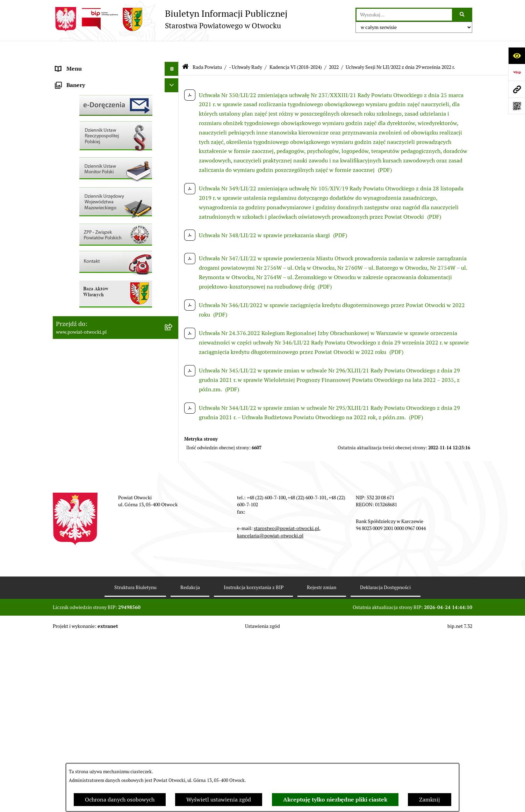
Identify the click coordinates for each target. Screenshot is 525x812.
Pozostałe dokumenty (83, 176)
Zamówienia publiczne (84, 274)
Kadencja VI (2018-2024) (296, 48)
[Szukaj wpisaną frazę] (463, 15)
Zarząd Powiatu (75, 78)
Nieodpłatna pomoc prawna (90, 134)
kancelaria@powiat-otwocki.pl (270, 710)
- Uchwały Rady (246, 48)
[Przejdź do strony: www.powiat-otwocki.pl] (517, 89)
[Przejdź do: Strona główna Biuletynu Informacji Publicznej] (185, 49)
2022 (334, 48)
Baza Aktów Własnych (83, 366)
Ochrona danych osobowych (120, 800)
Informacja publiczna (82, 162)
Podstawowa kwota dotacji (89, 288)
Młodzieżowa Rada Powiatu (90, 92)
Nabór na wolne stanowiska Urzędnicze (105, 246)
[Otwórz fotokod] (517, 106)
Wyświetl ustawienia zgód (219, 800)
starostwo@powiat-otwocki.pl (286, 703)
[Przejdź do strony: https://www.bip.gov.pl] (517, 72)
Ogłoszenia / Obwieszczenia (91, 190)
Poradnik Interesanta (82, 106)
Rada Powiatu (73, 64)
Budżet (64, 330)
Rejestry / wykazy (77, 232)
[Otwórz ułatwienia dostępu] (517, 56)
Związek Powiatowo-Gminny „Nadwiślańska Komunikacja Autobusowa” (109, 348)
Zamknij (430, 800)
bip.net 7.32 (460, 801)
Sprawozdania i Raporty (85, 218)
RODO (63, 148)
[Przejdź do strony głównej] (170, 19)
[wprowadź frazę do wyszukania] (404, 15)
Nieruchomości (74, 260)
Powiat (64, 120)
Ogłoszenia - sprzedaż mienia (92, 204)
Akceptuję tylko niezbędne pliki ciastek (335, 800)
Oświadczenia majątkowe (87, 316)
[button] (173, 92)
